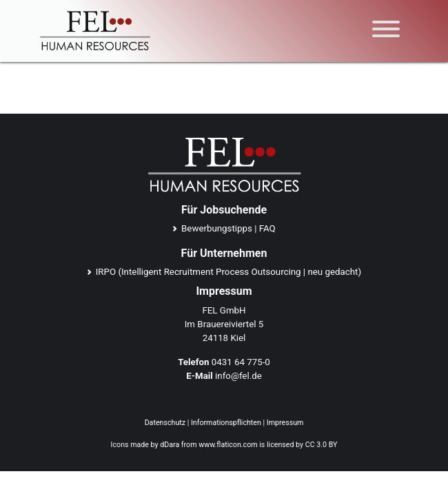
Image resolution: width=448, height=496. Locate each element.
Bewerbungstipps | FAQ (228, 228)
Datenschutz (165, 423)
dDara (170, 445)
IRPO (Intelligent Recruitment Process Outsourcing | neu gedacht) (228, 272)
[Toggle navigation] (386, 31)
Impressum (285, 423)
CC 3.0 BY (322, 445)
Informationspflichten (226, 423)
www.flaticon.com (228, 445)
